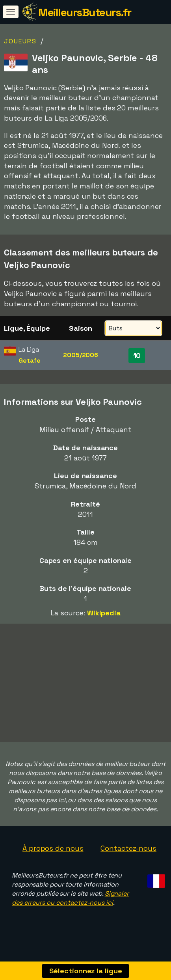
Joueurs (20, 41)
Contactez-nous (128, 850)
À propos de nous (53, 850)
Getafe (29, 361)
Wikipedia (104, 613)
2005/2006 (81, 355)
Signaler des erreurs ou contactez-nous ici (70, 900)
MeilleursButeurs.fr (85, 12)
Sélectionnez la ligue (86, 971)
